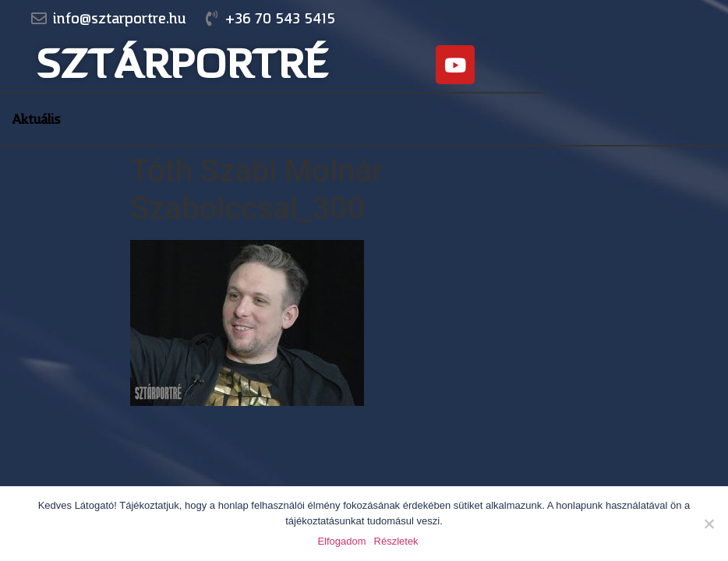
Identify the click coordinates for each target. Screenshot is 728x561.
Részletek (396, 541)
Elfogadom (341, 541)
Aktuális (36, 119)
